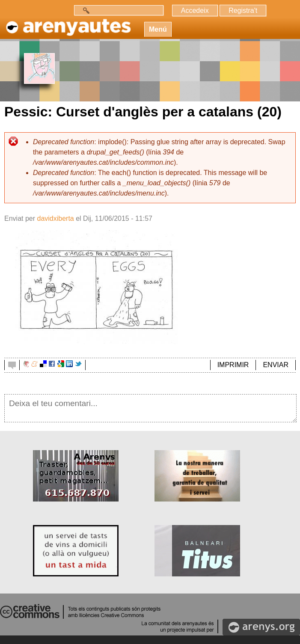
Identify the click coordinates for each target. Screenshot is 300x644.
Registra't (243, 10)
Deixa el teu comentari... (150, 408)
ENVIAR (276, 365)
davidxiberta (55, 218)
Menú (158, 29)
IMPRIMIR (233, 365)
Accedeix (195, 10)
